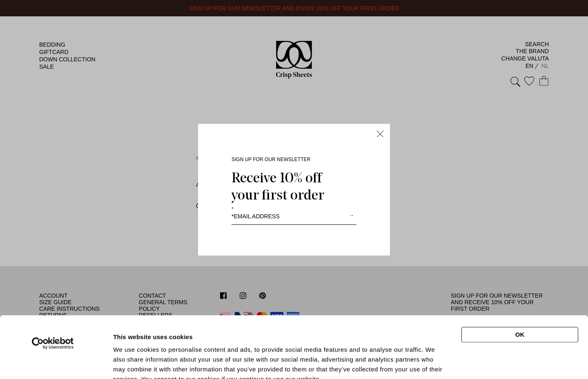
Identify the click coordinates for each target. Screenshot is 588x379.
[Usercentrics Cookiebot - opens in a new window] (53, 285)
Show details (435, 359)
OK (520, 277)
